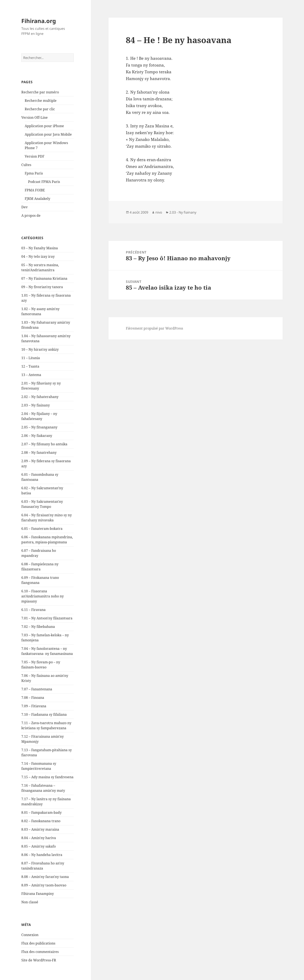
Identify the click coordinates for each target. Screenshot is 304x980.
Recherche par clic (40, 109)
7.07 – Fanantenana (37, 689)
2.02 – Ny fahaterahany (40, 397)
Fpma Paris (34, 173)
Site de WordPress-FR (39, 960)
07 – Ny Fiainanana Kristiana (44, 278)
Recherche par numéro (40, 92)
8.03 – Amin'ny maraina (40, 829)
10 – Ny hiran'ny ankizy (40, 349)
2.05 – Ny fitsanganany (39, 427)
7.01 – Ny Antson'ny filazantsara (47, 618)
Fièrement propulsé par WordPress (154, 328)
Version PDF (35, 156)
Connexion (30, 935)
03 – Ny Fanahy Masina (40, 248)
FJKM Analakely (37, 199)
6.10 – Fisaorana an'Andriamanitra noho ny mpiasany (43, 596)
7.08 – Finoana (33, 698)
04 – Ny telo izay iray (38, 256)
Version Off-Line (35, 117)
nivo (159, 212)
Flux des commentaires (40, 952)
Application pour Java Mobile (48, 134)
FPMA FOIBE (35, 190)
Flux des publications (38, 943)
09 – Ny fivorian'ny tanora (42, 287)
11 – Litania (31, 358)
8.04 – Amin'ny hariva (39, 838)
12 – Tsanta (30, 366)
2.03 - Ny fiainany (183, 212)
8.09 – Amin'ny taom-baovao (44, 885)
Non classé (30, 902)
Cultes (26, 165)
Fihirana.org (39, 21)
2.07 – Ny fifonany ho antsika (44, 444)
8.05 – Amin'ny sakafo (39, 846)
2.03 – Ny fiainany (36, 405)
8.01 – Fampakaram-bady (41, 812)
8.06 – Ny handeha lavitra (42, 855)
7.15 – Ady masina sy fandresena (47, 777)
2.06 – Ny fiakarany (37, 436)
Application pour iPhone (44, 126)
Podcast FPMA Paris (44, 182)
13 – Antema (31, 375)
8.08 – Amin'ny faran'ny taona (45, 877)
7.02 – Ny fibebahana (38, 627)
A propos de (31, 215)
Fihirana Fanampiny (38, 894)
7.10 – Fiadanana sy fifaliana (44, 714)
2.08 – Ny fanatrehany (39, 453)
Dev (24, 207)
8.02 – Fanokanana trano (41, 821)
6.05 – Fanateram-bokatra (42, 529)
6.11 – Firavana (33, 610)
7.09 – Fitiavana (34, 706)
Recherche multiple (41, 101)
